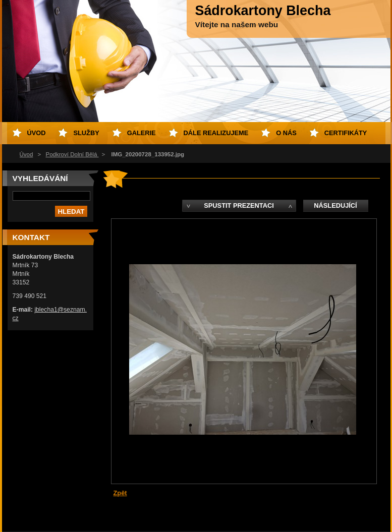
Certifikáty (346, 133)
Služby (86, 133)
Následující (335, 205)
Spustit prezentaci (239, 205)
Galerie (142, 133)
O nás (286, 133)
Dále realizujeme (216, 133)
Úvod (26, 154)
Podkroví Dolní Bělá (72, 154)
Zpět (120, 493)
